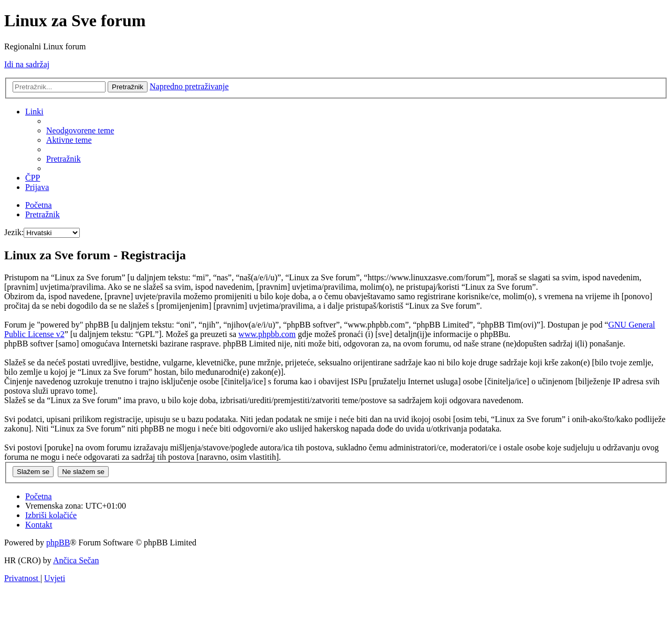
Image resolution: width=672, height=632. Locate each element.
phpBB (58, 543)
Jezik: (14, 232)
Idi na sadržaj (27, 64)
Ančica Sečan (76, 560)
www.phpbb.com (267, 334)
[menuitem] (80, 130)
